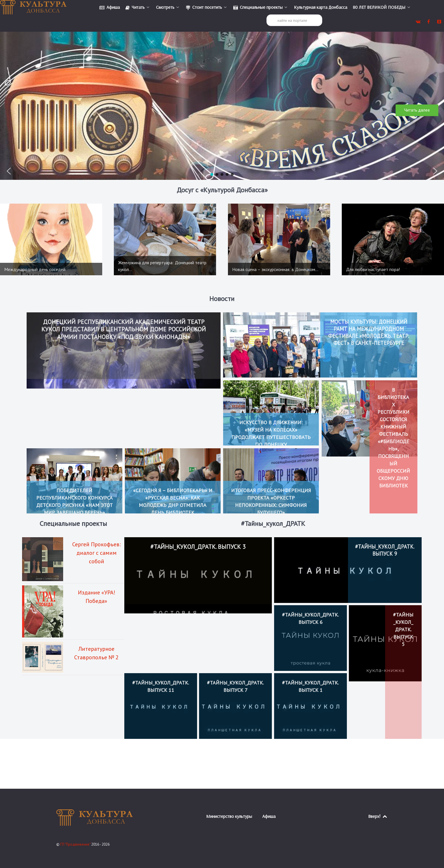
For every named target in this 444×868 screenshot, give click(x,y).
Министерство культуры (229, 816)
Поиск (267, 15)
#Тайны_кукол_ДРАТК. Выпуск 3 (198, 547)
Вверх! (378, 816)
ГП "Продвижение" (76, 844)
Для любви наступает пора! (373, 269)
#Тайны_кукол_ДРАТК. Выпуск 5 (403, 629)
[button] (9, 171)
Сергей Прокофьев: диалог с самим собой (97, 553)
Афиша (269, 816)
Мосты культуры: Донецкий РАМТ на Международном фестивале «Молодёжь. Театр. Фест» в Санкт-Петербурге (369, 336)
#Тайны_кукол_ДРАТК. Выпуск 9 (385, 550)
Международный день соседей (35, 269)
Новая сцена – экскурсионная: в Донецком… (275, 269)
